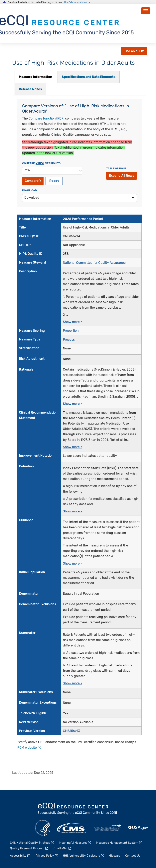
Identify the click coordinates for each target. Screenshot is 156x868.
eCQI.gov (78, 809)
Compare (33, 181)
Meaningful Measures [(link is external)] (76, 843)
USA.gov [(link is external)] (138, 828)
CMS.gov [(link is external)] (72, 828)
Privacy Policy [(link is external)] (47, 856)
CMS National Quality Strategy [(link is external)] (32, 843)
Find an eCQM (134, 51)
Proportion (71, 331)
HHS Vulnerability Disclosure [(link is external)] (84, 856)
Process (69, 340)
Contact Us (133, 856)
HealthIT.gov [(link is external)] (107, 828)
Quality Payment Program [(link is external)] (29, 848)
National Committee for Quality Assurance (94, 263)
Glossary (115, 856)
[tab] (35, 77)
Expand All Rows (122, 176)
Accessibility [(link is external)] (20, 856)
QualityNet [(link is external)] (63, 848)
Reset (54, 181)
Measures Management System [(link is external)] (119, 843)
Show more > (73, 322)
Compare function (42, 118)
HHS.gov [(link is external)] (43, 828)
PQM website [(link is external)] (29, 748)
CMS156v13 (72, 731)
